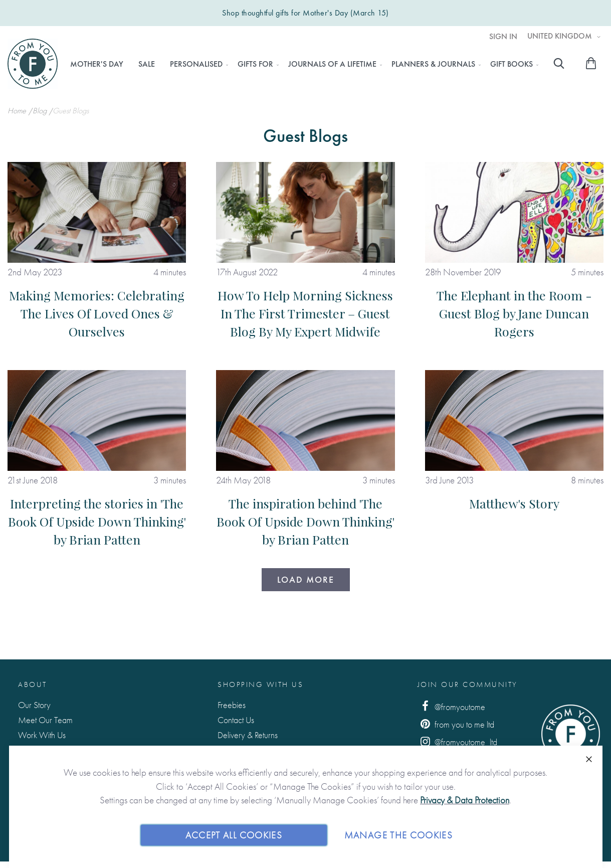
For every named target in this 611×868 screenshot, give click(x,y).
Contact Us (236, 720)
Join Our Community (468, 684)
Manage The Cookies (398, 835)
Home (18, 111)
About (33, 684)
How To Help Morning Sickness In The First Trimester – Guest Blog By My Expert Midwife (305, 313)
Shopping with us (260, 684)
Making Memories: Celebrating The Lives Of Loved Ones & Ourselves (97, 313)
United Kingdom (561, 36)
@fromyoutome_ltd (458, 741)
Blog (41, 111)
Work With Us (42, 735)
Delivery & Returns (248, 735)
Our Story (34, 705)
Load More (306, 579)
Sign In (503, 37)
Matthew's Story (514, 503)
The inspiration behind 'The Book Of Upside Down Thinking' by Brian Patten (305, 521)
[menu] (301, 64)
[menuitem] (97, 64)
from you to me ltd (456, 724)
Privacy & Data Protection (465, 800)
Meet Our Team (45, 720)
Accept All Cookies (234, 835)
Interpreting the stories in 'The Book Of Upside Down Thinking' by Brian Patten (97, 521)
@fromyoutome (452, 706)
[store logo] (33, 64)
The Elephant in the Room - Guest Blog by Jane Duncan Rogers (514, 313)
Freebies (232, 705)
